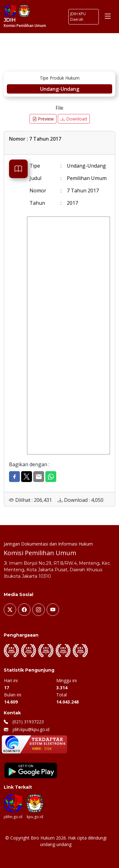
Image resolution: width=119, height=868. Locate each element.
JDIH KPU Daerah (78, 17)
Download (74, 119)
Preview (43, 119)
